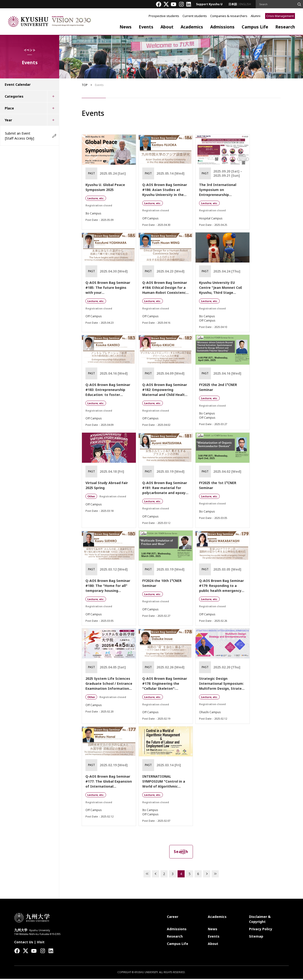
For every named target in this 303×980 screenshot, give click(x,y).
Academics (192, 27)
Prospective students (164, 16)
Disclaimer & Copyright (260, 920)
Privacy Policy (261, 930)
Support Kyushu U (209, 4)
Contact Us (24, 943)
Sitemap (256, 937)
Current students (195, 16)
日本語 (233, 4)
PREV (156, 875)
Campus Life (255, 27)
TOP (85, 85)
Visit (41, 943)
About (167, 27)
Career (173, 918)
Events (146, 27)
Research (285, 27)
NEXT (207, 875)
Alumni (256, 16)
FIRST (147, 875)
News (126, 27)
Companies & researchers (229, 16)
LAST (215, 875)
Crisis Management (280, 16)
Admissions (222, 27)
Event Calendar (18, 84)
